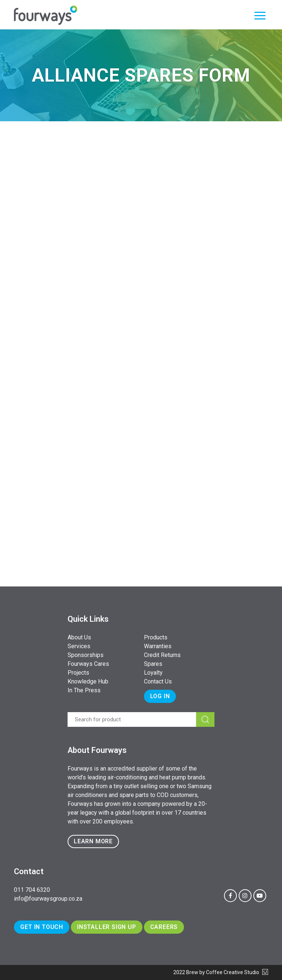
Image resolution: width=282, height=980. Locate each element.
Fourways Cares (88, 664)
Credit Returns (162, 655)
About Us (79, 637)
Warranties (158, 646)
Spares (153, 664)
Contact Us (158, 681)
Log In (160, 696)
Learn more (93, 841)
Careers (164, 927)
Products (156, 637)
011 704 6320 (32, 890)
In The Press (84, 690)
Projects (78, 673)
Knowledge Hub (88, 681)
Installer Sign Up (107, 927)
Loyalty (153, 673)
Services (79, 646)
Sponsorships (86, 655)
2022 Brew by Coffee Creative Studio (221, 972)
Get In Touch (42, 927)
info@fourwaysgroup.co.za (48, 899)
